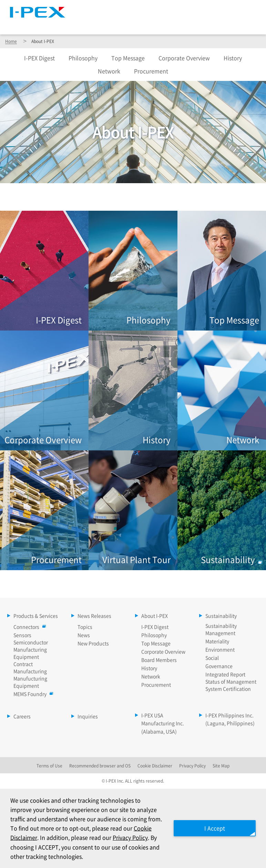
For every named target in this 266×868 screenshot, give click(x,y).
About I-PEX (178, 24)
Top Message (128, 58)
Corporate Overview (184, 58)
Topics (85, 627)
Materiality (217, 641)
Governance (219, 666)
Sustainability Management (221, 629)
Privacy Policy (130, 837)
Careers (242, 24)
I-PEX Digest (155, 627)
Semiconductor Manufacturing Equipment (31, 649)
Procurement (151, 71)
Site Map (146, 9)
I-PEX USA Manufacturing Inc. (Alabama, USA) (163, 723)
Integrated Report (225, 674)
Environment (220, 649)
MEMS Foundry (32, 694)
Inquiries (88, 716)
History (233, 58)
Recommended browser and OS (100, 766)
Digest (39, 58)
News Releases (142, 24)
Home (11, 41)
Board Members (159, 660)
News (84, 635)
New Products (93, 643)
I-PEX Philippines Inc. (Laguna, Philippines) (230, 719)
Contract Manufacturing (30, 667)
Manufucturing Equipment (30, 682)
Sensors (22, 635)
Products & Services (97, 24)
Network (109, 71)
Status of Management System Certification (231, 685)
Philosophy (83, 58)
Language (183, 9)
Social (212, 658)
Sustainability (212, 24)
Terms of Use (49, 766)
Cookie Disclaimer (155, 766)
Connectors (28, 627)
